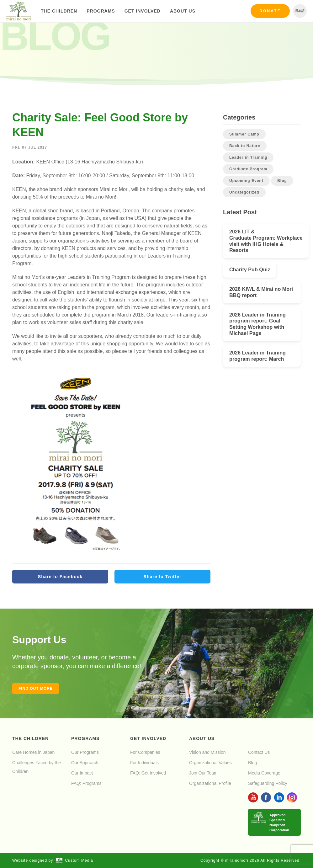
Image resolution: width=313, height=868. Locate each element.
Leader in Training (248, 157)
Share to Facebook (60, 577)
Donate (270, 11)
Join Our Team (203, 773)
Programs (101, 11)
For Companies (145, 752)
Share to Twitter (163, 577)
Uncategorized (244, 192)
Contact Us (259, 752)
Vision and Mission (207, 752)
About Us (183, 11)
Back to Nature (245, 146)
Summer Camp (244, 134)
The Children (59, 11)
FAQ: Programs (86, 783)
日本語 (300, 11)
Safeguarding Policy (268, 783)
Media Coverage (264, 773)
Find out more (36, 689)
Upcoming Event (246, 181)
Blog (282, 181)
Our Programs (85, 752)
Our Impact (82, 773)
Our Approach (85, 763)
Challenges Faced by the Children (37, 767)
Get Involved (143, 11)
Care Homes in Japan (33, 752)
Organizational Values (210, 763)
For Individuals (144, 763)
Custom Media (75, 860)
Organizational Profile (210, 783)
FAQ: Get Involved (148, 773)
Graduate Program (248, 169)
